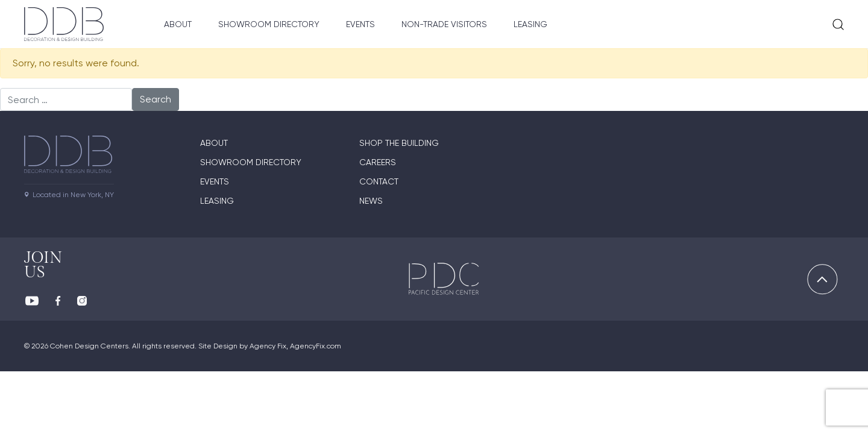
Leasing (530, 24)
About (178, 24)
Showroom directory (251, 162)
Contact (379, 181)
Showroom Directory (269, 24)
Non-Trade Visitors (444, 24)
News (371, 201)
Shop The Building (399, 143)
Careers (378, 162)
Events (360, 24)
